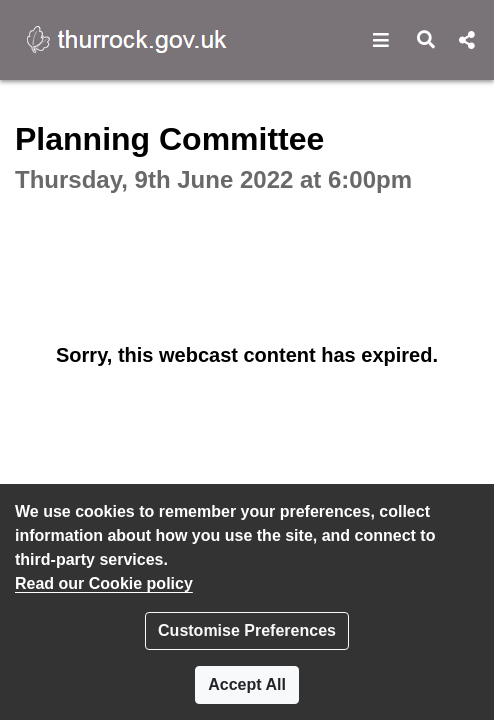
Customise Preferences (247, 630)
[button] (381, 40)
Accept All (247, 684)
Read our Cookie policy (104, 583)
